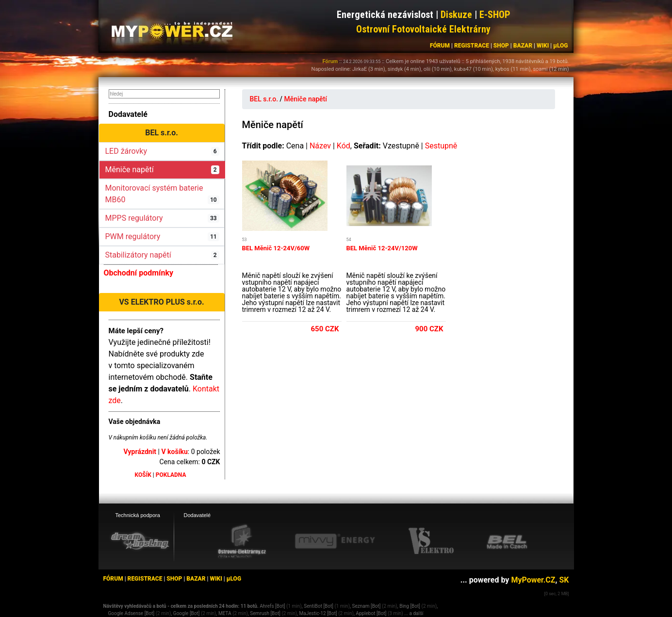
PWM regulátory (162, 236)
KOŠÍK (143, 475)
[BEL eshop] (507, 541)
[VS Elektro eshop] (431, 541)
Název (320, 146)
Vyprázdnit (140, 452)
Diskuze (456, 15)
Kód (344, 146)
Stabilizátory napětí (162, 255)
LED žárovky (162, 151)
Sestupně (441, 146)
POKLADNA (171, 475)
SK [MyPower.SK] (564, 580)
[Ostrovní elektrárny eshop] (242, 542)
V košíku (174, 452)
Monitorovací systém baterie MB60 (162, 194)
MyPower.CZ (533, 580)
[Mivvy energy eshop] (335, 541)
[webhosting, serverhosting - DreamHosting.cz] (140, 541)
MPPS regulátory (162, 218)
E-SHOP (495, 15)
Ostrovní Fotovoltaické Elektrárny (423, 29)
